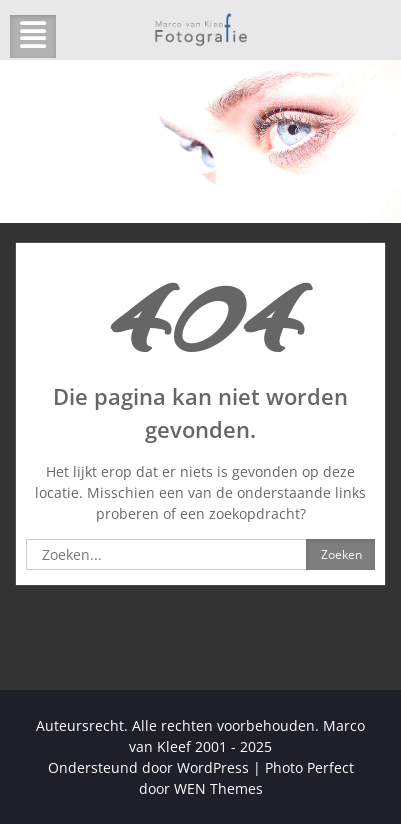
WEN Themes (218, 788)
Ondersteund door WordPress (148, 767)
